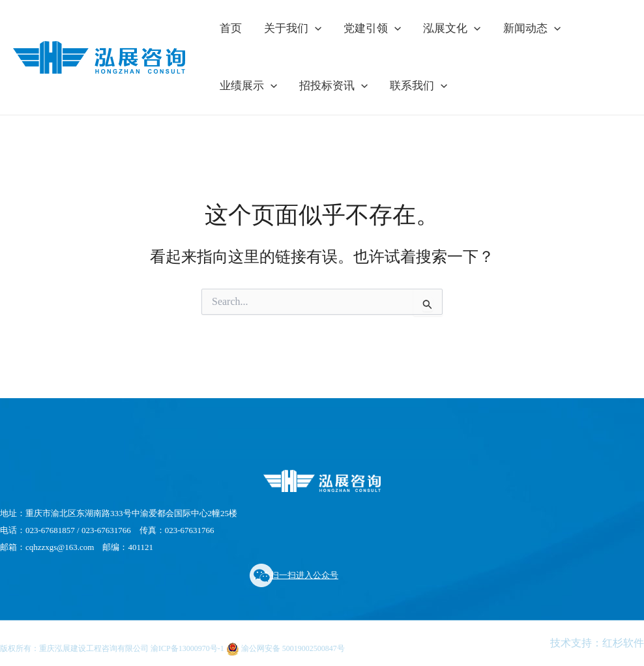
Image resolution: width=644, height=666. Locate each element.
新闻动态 (532, 29)
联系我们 (418, 86)
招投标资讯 (333, 86)
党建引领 (372, 29)
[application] (315, 29)
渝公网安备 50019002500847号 (285, 648)
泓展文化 (452, 29)
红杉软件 (623, 643)
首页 (231, 28)
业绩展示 (248, 86)
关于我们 (293, 29)
